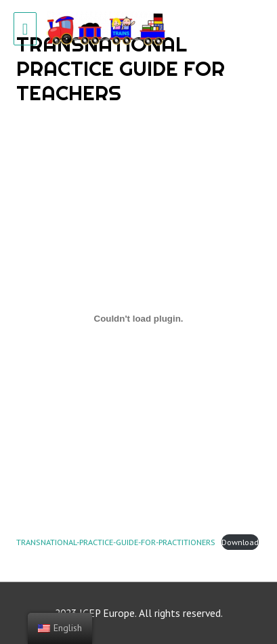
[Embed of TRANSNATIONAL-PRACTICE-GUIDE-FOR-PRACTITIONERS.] (138, 318)
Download (240, 542)
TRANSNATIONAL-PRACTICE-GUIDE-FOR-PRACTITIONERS (116, 542)
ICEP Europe (107, 613)
